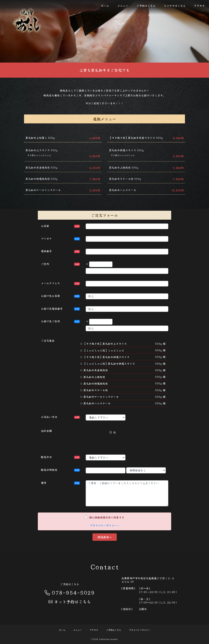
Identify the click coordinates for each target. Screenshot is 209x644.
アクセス (199, 6)
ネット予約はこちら (70, 602)
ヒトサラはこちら (175, 6)
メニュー (123, 6)
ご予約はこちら (146, 6)
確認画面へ (105, 537)
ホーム (105, 6)
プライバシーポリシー (140, 630)
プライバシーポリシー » (104, 525)
